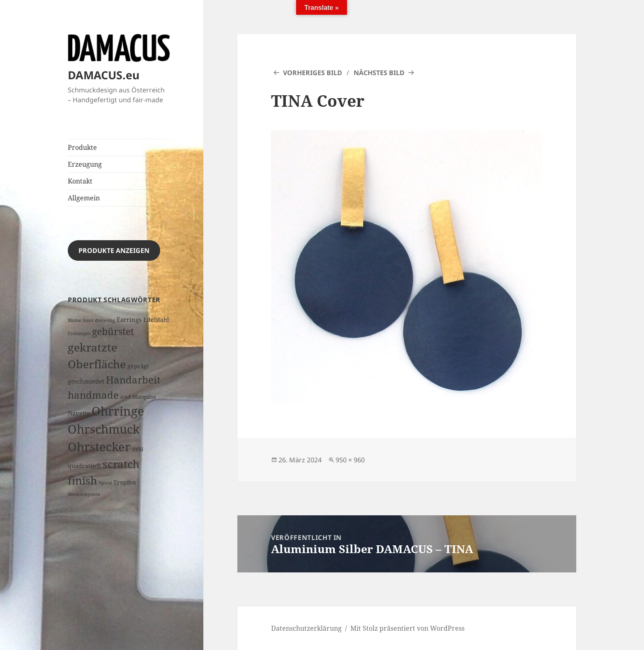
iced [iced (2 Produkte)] (125, 397)
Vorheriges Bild (313, 73)
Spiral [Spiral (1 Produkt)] (105, 483)
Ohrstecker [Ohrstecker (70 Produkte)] (99, 447)
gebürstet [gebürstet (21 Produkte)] (113, 331)
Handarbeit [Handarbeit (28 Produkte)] (133, 380)
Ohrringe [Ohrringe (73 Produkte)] (118, 411)
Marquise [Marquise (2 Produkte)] (144, 397)
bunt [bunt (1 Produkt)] (88, 320)
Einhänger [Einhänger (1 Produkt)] (79, 333)
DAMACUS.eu (104, 75)
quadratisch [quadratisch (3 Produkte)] (84, 466)
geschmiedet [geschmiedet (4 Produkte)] (86, 381)
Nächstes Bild (379, 73)
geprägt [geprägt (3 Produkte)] (138, 366)
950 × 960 (350, 460)
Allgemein (84, 198)
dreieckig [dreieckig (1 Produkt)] (105, 320)
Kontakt (80, 181)
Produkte (82, 147)
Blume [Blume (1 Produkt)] (75, 320)
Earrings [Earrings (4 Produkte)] (129, 320)
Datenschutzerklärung (306, 628)
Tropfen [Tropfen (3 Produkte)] (125, 482)
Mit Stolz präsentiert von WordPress (407, 628)
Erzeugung (85, 164)
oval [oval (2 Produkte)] (138, 449)
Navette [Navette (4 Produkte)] (79, 413)
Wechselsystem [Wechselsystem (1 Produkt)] (84, 494)
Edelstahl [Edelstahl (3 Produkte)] (156, 320)
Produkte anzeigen (114, 250)
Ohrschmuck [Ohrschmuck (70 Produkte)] (104, 429)
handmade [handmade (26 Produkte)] (93, 395)
